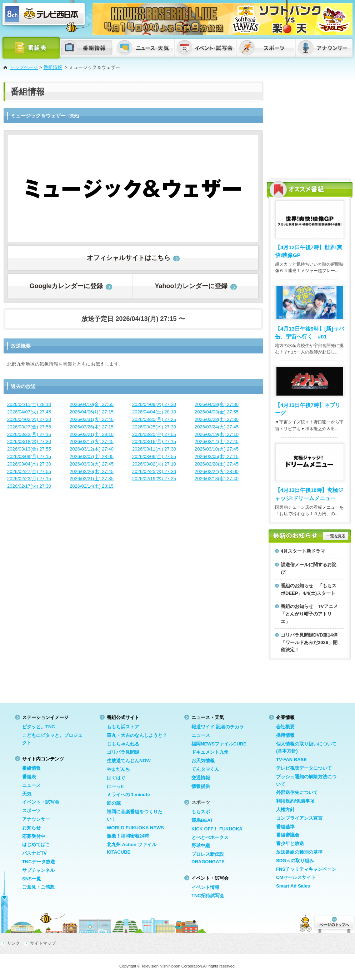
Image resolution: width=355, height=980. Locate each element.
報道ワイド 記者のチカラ (218, 727)
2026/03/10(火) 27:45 (217, 449)
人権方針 (285, 810)
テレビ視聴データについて (304, 768)
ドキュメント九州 (210, 752)
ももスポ (201, 812)
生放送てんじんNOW (129, 761)
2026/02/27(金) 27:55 (29, 471)
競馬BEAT (202, 820)
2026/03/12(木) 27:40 (92, 449)
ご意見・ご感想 (38, 887)
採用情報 (285, 735)
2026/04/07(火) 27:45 (29, 412)
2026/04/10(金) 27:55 (92, 404)
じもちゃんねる (123, 744)
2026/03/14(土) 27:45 (217, 441)
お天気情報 (203, 761)
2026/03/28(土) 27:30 (217, 419)
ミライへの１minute (128, 795)
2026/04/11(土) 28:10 (29, 404)
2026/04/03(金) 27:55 (217, 412)
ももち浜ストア (123, 727)
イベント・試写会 (41, 802)
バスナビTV (34, 853)
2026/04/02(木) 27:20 (29, 419)
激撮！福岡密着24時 (128, 836)
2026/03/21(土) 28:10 (92, 434)
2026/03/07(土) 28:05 (92, 456)
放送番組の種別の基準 (299, 852)
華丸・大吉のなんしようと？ (137, 735)
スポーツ (31, 811)
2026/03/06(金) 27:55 (154, 456)
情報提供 (201, 786)
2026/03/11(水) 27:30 (154, 449)
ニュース (31, 785)
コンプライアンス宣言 (299, 818)
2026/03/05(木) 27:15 (217, 456)
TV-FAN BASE (291, 760)
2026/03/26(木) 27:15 (92, 427)
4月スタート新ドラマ (303, 551)
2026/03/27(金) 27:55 (29, 427)
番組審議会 (288, 835)
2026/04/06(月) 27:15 (92, 412)
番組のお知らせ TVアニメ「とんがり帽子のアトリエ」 (309, 614)
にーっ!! (115, 786)
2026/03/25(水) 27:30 (154, 427)
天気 (27, 794)
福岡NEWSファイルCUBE (219, 744)
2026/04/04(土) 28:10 (154, 412)
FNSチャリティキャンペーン (306, 869)
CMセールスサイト (296, 877)
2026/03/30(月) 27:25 (154, 419)
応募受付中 (34, 836)
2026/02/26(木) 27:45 (92, 471)
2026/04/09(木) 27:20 (154, 404)
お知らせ (31, 828)
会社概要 (285, 727)
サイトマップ (43, 943)
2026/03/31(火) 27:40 (92, 419)
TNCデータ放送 (39, 862)
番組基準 (285, 827)
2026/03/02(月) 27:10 (154, 464)
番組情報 (53, 67)
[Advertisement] (310, 127)
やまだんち (118, 769)
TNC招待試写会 (208, 896)
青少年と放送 (290, 843)
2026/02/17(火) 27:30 (29, 486)
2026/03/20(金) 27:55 (154, 434)
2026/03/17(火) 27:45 (92, 441)
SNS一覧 (32, 879)
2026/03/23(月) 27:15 (29, 434)
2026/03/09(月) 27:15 (29, 456)
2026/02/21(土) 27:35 (92, 479)
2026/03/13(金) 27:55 (29, 449)
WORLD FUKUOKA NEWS (135, 828)
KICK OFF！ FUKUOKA (217, 829)
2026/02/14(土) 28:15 (92, 486)
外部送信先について (297, 792)
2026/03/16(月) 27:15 (154, 441)
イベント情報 (205, 887)
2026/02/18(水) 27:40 (217, 479)
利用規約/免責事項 (295, 801)
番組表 (29, 777)
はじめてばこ (36, 845)
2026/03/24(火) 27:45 (217, 427)
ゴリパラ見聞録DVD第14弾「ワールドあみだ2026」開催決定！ (309, 642)
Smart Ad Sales (293, 886)
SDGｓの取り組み (295, 861)
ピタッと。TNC (39, 727)
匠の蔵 (114, 803)
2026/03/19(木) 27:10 (217, 434)
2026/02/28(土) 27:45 (217, 464)
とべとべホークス (210, 837)
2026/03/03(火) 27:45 (92, 464)
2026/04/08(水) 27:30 (217, 404)
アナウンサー (36, 819)
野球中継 (201, 846)
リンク (14, 943)
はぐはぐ (116, 778)
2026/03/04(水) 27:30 (29, 464)
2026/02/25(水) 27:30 (154, 471)
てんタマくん (205, 769)
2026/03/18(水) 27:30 (29, 441)
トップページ (24, 67)
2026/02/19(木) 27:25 (154, 479)
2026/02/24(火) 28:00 (217, 471)
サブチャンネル (38, 870)
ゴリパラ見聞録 (123, 752)
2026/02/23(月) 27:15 (29, 479)
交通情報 (201, 778)
